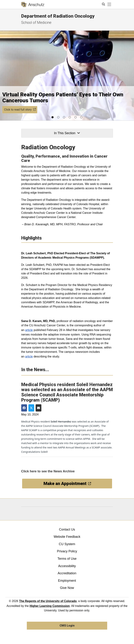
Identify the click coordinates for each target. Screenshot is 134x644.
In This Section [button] (67, 133)
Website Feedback (67, 537)
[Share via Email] (38, 408)
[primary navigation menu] (109, 5)
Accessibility (67, 566)
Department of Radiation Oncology (58, 16)
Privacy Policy (67, 551)
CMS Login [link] (67, 626)
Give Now (67, 588)
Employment (67, 581)
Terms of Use (67, 559)
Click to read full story (20, 110)
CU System (67, 544)
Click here (29, 471)
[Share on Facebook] (24, 408)
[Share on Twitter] (31, 408)
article (29, 330)
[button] (53, 117)
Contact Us (67, 529)
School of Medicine (36, 23)
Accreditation (67, 573)
